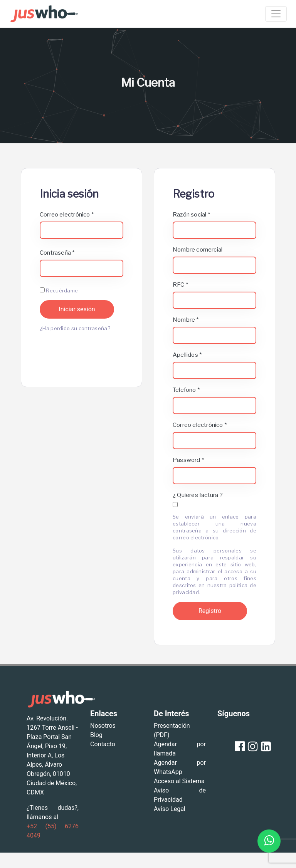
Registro (210, 611)
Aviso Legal (170, 809)
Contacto (103, 744)
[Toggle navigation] (276, 14)
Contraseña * (57, 253)
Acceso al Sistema (179, 781)
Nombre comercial (198, 250)
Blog (96, 735)
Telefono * (186, 390)
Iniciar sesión (77, 309)
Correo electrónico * (67, 215)
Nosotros (103, 726)
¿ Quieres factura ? (198, 495)
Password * (188, 460)
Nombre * (186, 320)
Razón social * (191, 215)
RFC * (180, 285)
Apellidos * (187, 355)
